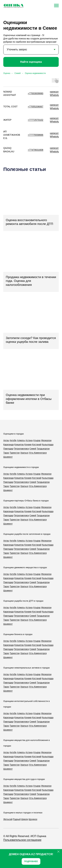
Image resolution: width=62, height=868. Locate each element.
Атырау (37, 440)
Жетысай (8, 819)
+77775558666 (36, 135)
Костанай (37, 444)
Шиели (25, 819)
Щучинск (33, 819)
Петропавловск (21, 449)
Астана (29, 440)
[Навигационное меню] (56, 6)
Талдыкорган (43, 449)
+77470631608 (36, 150)
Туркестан (15, 453)
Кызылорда (48, 444)
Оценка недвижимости (35, 73)
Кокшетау (19, 444)
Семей (18, 73)
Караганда (9, 444)
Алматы (21, 440)
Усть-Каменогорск (38, 453)
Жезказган (46, 440)
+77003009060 (36, 93)
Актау (6, 440)
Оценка (7, 73)
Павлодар (8, 449)
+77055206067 (36, 107)
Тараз (6, 453)
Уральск (24, 453)
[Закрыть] (58, 851)
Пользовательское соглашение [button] (22, 840)
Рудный (17, 819)
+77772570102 (36, 120)
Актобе (13, 440)
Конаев (28, 444)
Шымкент (8, 457)
